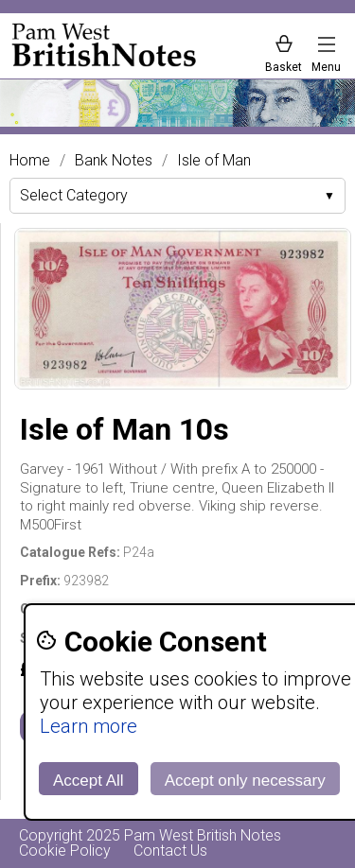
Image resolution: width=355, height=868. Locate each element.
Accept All (89, 781)
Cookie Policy (65, 851)
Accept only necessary (245, 781)
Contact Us (170, 851)
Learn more (89, 726)
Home (30, 161)
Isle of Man (214, 161)
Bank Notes (114, 161)
